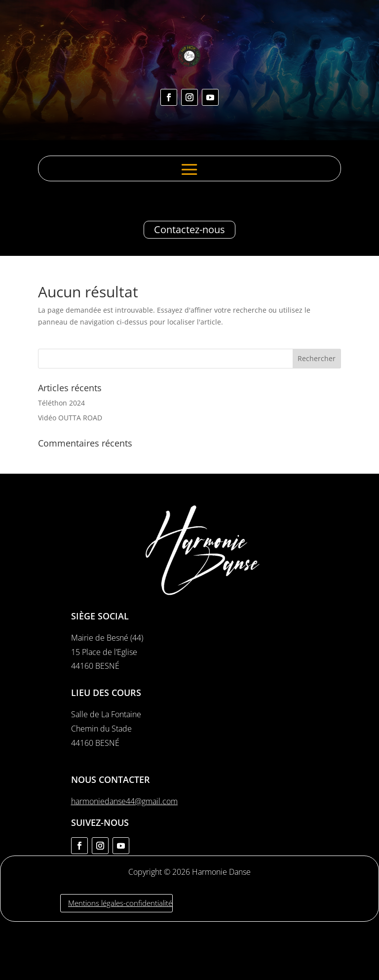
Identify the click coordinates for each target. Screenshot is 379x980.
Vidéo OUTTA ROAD (70, 418)
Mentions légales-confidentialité (120, 903)
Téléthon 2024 (61, 403)
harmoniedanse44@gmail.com (124, 801)
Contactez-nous (189, 229)
